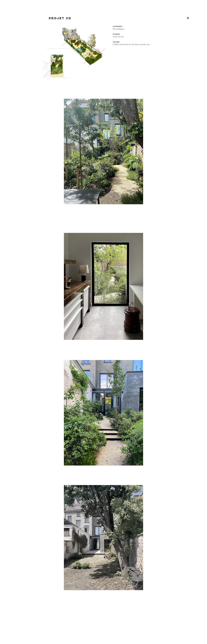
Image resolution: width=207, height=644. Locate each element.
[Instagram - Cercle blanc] (184, 89)
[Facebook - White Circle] (177, 89)
